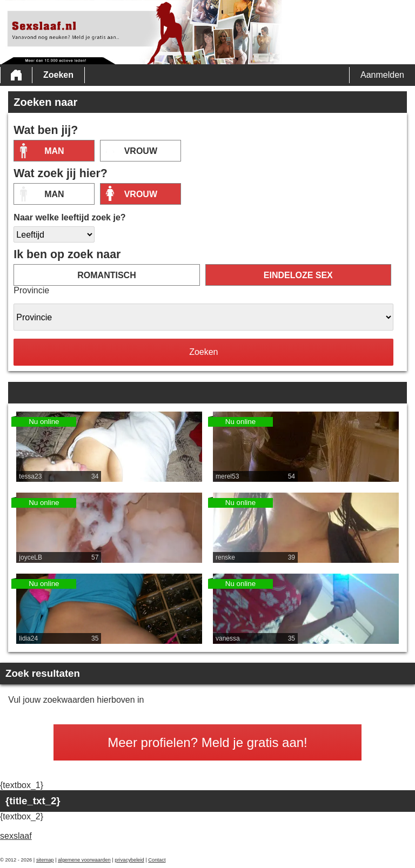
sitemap (45, 860)
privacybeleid (129, 860)
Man (54, 151)
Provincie (31, 290)
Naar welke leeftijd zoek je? (69, 217)
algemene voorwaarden (84, 860)
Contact (157, 860)
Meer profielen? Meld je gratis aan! (207, 742)
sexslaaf (16, 836)
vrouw (141, 151)
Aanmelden (382, 75)
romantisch (106, 275)
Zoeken (58, 75)
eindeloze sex (298, 275)
